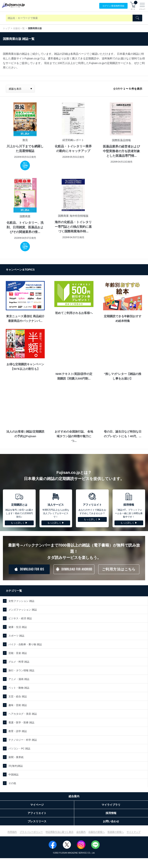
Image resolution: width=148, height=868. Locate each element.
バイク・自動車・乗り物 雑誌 (25, 644)
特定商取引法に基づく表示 (60, 832)
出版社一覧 (19, 28)
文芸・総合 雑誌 (18, 696)
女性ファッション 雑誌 (21, 601)
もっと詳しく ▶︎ (19, 523)
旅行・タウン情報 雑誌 (21, 670)
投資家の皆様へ (116, 832)
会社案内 (81, 832)
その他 (12, 783)
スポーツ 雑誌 (16, 636)
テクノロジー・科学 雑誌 (23, 740)
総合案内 (74, 796)
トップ (6, 28)
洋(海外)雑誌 (16, 766)
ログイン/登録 (113, 6)
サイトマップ (134, 832)
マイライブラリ (111, 805)
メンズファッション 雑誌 (23, 610)
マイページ (37, 805)
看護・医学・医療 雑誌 (21, 722)
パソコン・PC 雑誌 (19, 749)
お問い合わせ (111, 821)
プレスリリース (37, 821)
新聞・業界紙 (16, 757)
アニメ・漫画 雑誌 (19, 679)
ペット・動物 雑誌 (19, 688)
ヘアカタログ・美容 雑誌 (23, 714)
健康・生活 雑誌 (18, 627)
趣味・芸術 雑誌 (18, 705)
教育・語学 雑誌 (18, 731)
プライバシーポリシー (31, 832)
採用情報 (111, 813)
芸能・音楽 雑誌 (18, 653)
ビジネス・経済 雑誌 (20, 618)
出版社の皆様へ (97, 832)
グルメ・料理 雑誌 (19, 662)
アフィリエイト (37, 813)
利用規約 (12, 832)
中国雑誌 (13, 775)
